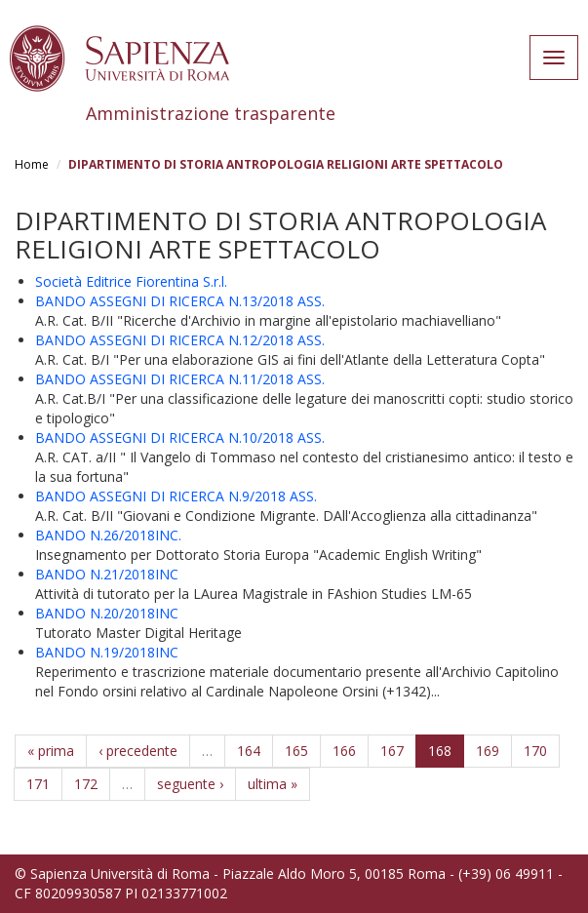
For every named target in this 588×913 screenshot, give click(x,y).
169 (488, 751)
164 (249, 751)
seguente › (190, 784)
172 (86, 784)
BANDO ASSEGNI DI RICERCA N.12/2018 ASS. (180, 340)
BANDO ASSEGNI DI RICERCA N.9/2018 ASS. (176, 496)
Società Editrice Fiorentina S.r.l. (131, 281)
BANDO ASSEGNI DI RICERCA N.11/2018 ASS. (180, 379)
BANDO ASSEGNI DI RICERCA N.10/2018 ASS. (180, 437)
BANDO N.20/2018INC (107, 613)
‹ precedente (138, 751)
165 (296, 751)
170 (535, 751)
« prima (51, 751)
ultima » (273, 784)
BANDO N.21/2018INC (107, 574)
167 (392, 751)
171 (38, 784)
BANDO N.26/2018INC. (108, 535)
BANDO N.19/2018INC (107, 652)
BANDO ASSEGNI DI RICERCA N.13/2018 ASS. (180, 301)
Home (32, 164)
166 (344, 751)
